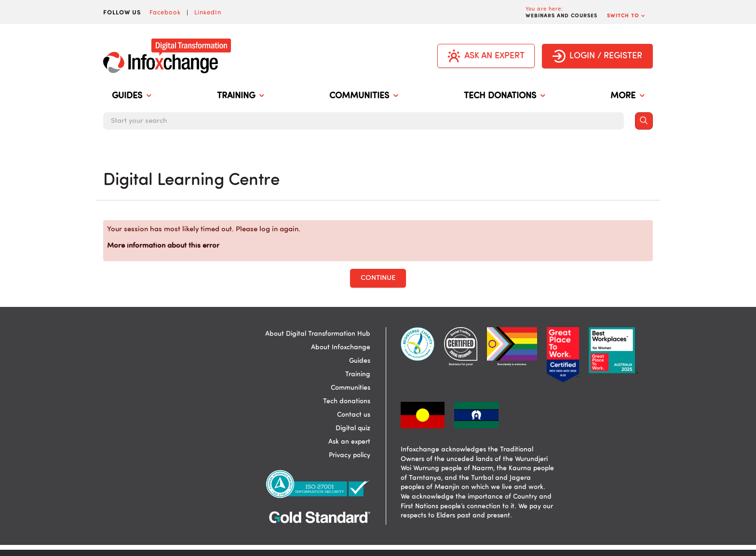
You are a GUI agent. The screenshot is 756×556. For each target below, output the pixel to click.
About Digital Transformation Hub (318, 334)
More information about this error (163, 246)
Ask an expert (349, 442)
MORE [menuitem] (627, 96)
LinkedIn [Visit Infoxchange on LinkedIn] (208, 12)
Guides (360, 361)
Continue (378, 278)
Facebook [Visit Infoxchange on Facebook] (165, 12)
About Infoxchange (341, 347)
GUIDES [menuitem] (131, 96)
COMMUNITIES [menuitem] (364, 96)
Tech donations (347, 401)
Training (358, 374)
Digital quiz (353, 428)
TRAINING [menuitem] (240, 96)
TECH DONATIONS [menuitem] (504, 96)
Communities (351, 388)
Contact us (354, 415)
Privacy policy (350, 455)
